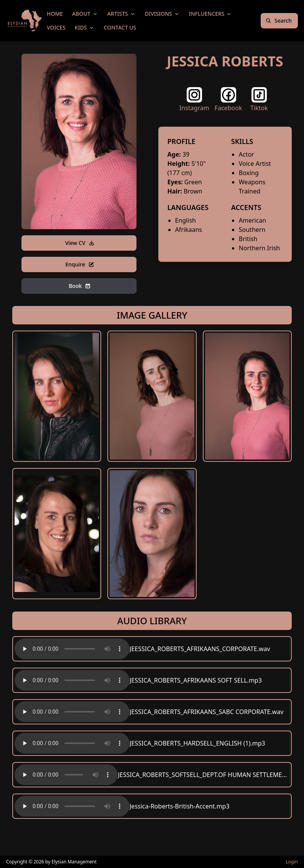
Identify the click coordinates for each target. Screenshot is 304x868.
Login (292, 862)
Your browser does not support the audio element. (72, 649)
